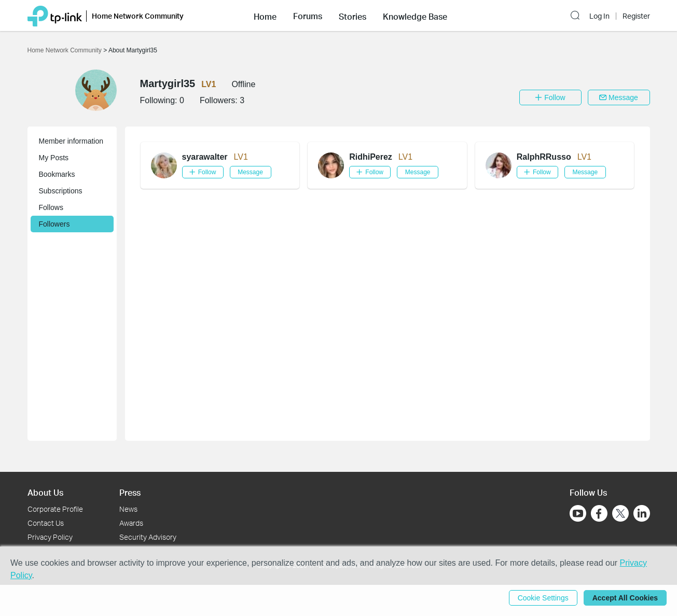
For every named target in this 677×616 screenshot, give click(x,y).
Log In (599, 16)
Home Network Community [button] (138, 16)
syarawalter (205, 157)
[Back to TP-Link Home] (55, 15)
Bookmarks (57, 174)
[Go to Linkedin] (642, 513)
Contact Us (46, 523)
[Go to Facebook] (599, 513)
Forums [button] (308, 16)
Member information (71, 141)
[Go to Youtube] (578, 513)
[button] (265, 16)
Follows (51, 207)
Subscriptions (61, 191)
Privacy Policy (50, 537)
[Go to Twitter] (620, 514)
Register (636, 16)
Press (130, 492)
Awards (131, 523)
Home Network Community (66, 50)
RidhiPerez (371, 157)
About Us (45, 492)
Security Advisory (148, 537)
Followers (54, 224)
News (128, 509)
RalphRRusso (544, 157)
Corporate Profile (55, 509)
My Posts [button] (54, 158)
